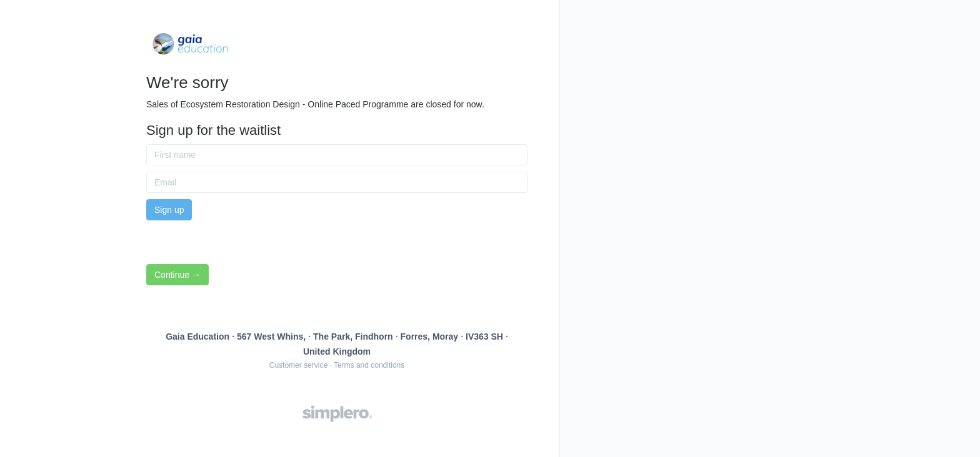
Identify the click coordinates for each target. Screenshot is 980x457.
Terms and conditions (369, 365)
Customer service (298, 365)
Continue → (177, 275)
